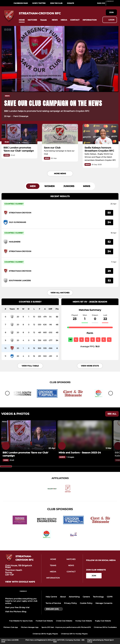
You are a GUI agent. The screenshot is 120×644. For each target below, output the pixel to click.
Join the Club (56, 3)
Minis (87, 186)
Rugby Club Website (103, 621)
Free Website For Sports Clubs (21, 621)
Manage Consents (104, 603)
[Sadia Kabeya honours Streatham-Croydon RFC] (101, 134)
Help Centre (51, 597)
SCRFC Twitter (39, 3)
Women (49, 186)
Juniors (69, 186)
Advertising (74, 597)
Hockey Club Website (84, 621)
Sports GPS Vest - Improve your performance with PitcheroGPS (66, 627)
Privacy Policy (70, 603)
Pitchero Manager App (30, 627)
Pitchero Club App (11, 627)
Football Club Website (44, 621)
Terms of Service (53, 603)
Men (33, 186)
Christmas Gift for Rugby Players (45, 634)
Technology (98, 597)
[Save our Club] (60, 134)
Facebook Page (21, 3)
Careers (86, 597)
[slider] (6, 466)
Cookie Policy (86, 603)
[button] (22, 20)
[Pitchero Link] (112, 4)
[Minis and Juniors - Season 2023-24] (85, 453)
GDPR (110, 597)
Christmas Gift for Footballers (105, 627)
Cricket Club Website (64, 621)
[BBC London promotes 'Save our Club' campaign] (19, 134)
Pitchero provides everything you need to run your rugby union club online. (21, 601)
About (63, 597)
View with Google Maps (20, 582)
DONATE (71, 3)
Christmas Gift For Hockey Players (74, 634)
